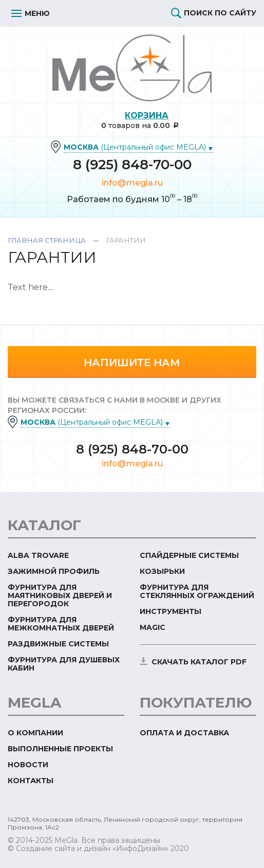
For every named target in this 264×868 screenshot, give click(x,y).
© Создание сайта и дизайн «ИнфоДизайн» (88, 848)
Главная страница (47, 240)
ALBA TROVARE (38, 555)
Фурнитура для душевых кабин (64, 664)
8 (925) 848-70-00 (132, 165)
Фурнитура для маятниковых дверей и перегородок (60, 595)
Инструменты (171, 611)
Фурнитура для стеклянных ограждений (197, 591)
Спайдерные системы (189, 555)
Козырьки (162, 571)
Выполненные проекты (60, 749)
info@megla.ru (132, 183)
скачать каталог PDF (199, 662)
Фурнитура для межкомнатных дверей (61, 624)
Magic (153, 627)
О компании (35, 733)
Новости (28, 765)
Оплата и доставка (184, 733)
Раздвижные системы (58, 644)
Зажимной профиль (54, 571)
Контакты (31, 781)
